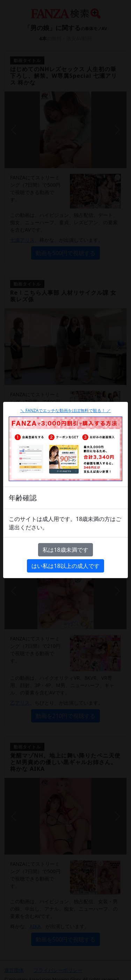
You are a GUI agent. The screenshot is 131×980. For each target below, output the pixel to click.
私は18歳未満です (65, 550)
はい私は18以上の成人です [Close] (65, 566)
